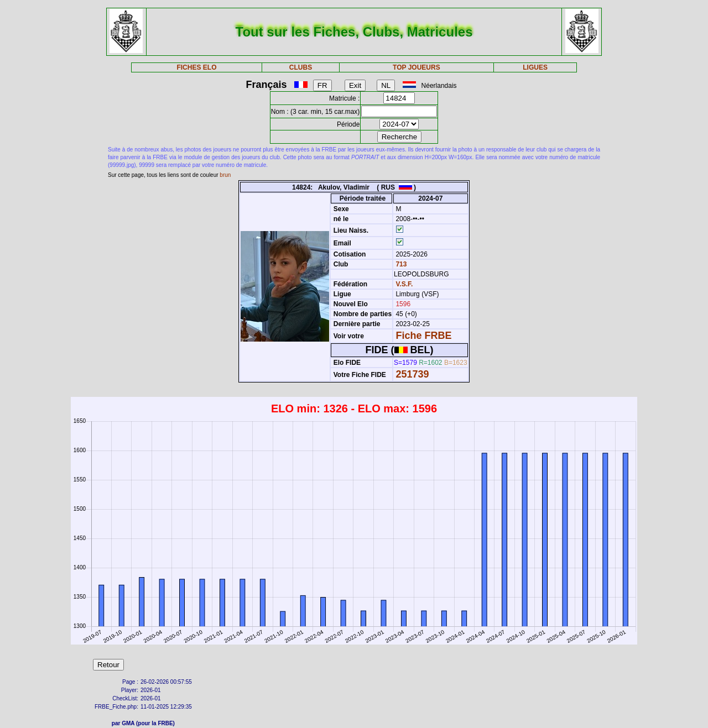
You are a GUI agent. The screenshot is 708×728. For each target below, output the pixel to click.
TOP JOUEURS (417, 67)
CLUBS (301, 67)
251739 (412, 374)
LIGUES (535, 67)
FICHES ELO (196, 67)
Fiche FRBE (423, 336)
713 (400, 264)
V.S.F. (404, 284)
